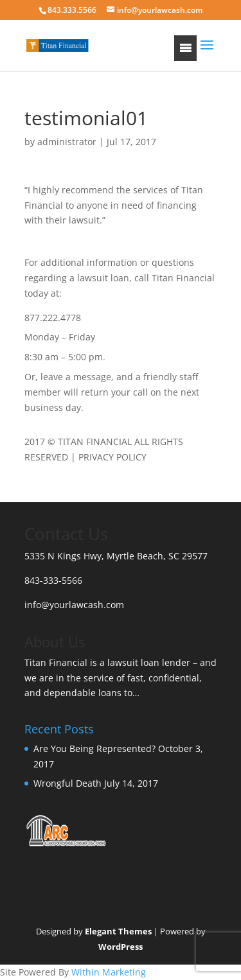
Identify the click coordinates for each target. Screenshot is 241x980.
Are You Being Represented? (94, 748)
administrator (67, 142)
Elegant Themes (118, 931)
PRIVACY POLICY (112, 457)
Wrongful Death (67, 783)
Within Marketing (109, 972)
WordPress (121, 947)
